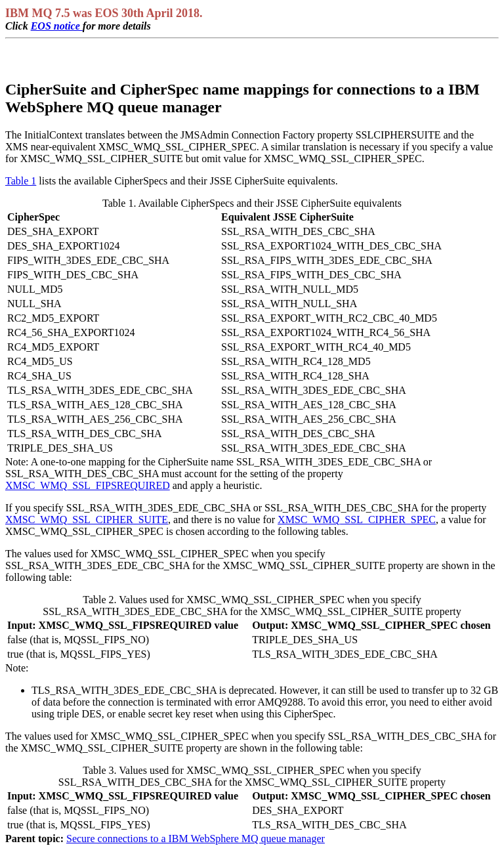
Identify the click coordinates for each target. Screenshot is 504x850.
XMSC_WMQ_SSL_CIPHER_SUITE (87, 520)
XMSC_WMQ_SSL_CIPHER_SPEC (357, 520)
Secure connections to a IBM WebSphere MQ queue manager (196, 839)
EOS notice (57, 26)
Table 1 (21, 181)
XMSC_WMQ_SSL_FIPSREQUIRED (88, 485)
